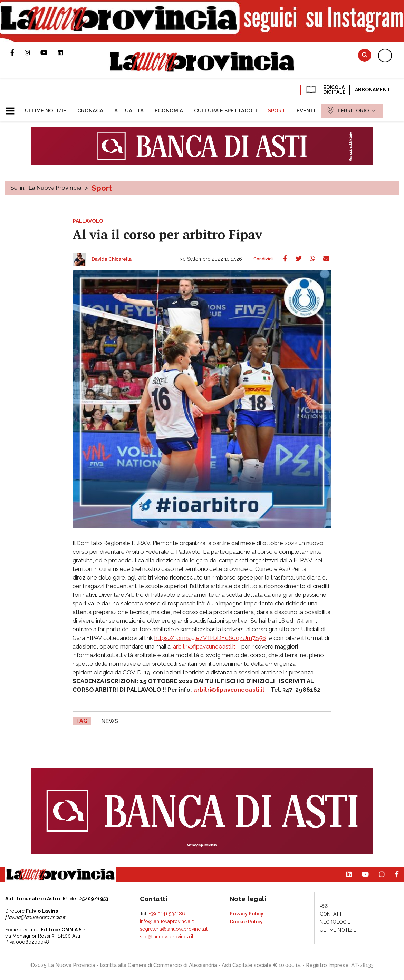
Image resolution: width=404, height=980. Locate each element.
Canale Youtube (49, 52)
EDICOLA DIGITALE (325, 90)
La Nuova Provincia (55, 188)
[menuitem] (46, 111)
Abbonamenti (373, 90)
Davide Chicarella (112, 259)
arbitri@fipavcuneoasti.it (204, 646)
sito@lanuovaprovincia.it (167, 937)
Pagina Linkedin (66, 52)
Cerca (365, 55)
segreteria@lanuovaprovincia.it (174, 929)
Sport (102, 188)
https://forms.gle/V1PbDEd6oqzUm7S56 (210, 638)
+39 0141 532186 (167, 914)
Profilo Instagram (32, 52)
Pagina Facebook (17, 52)
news (110, 721)
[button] (13, 108)
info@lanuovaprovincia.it (167, 921)
